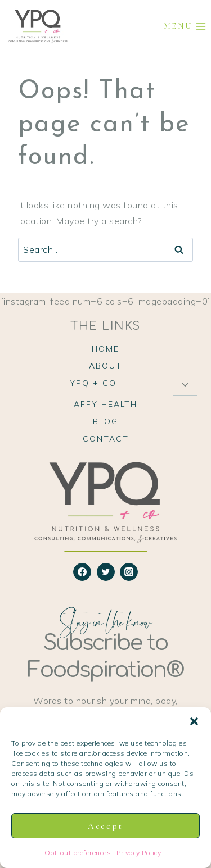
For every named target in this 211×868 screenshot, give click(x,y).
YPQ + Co (93, 383)
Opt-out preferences (78, 853)
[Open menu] (185, 27)
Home (105, 349)
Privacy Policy (139, 853)
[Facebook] (82, 572)
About (105, 366)
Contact (106, 439)
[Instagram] (129, 572)
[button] (194, 721)
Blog (105, 421)
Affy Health (105, 404)
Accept (105, 826)
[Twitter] (106, 572)
